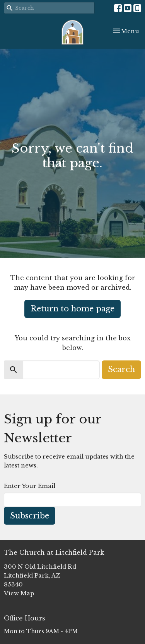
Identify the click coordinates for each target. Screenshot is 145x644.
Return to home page (72, 309)
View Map (19, 593)
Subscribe (30, 516)
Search (121, 369)
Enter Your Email (30, 486)
